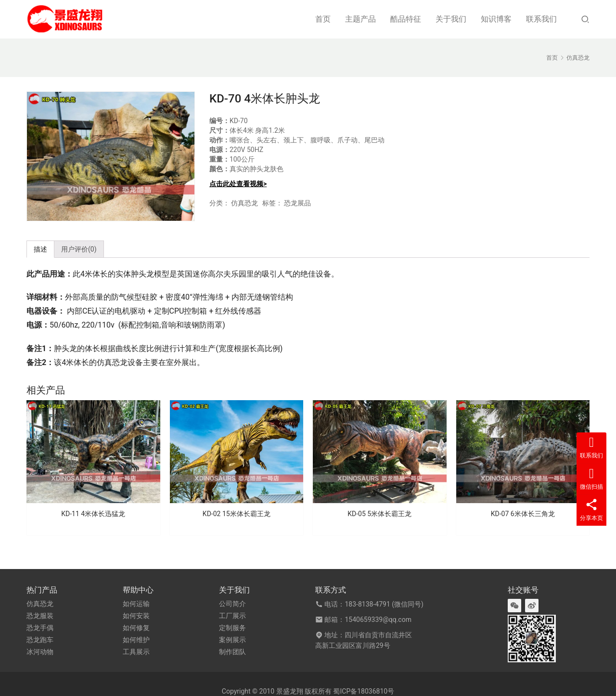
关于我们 (451, 19)
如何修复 (136, 628)
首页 (323, 19)
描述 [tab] (40, 249)
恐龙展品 (297, 203)
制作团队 (232, 652)
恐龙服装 (40, 616)
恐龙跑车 (40, 640)
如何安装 (136, 616)
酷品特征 (406, 19)
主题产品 (360, 19)
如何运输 (136, 604)
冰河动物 (40, 652)
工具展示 (136, 652)
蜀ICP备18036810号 (364, 691)
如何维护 (136, 640)
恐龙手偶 (40, 628)
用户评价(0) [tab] (79, 249)
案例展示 (232, 640)
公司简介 (232, 604)
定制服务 (232, 628)
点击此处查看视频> (238, 184)
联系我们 (541, 19)
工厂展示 (232, 616)
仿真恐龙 (244, 203)
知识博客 (496, 19)
